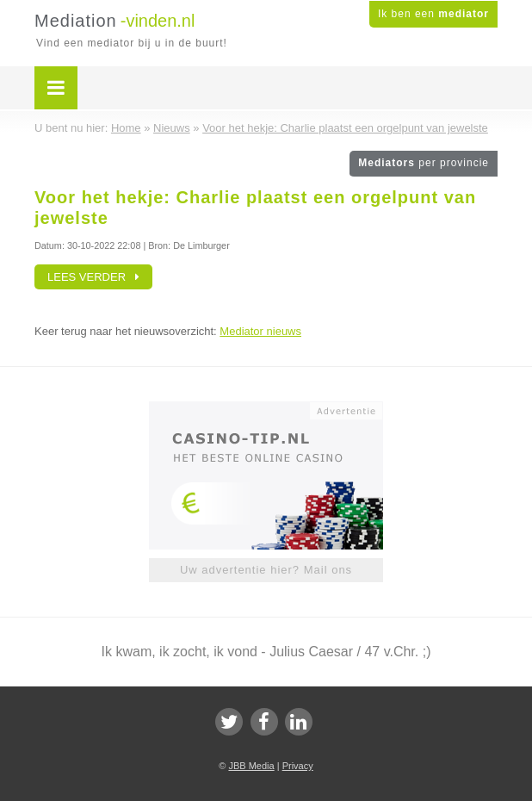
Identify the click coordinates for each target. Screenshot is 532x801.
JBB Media (251, 766)
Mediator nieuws (260, 331)
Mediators (424, 163)
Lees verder (93, 277)
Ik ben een (433, 14)
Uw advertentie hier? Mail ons (266, 570)
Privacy (298, 766)
